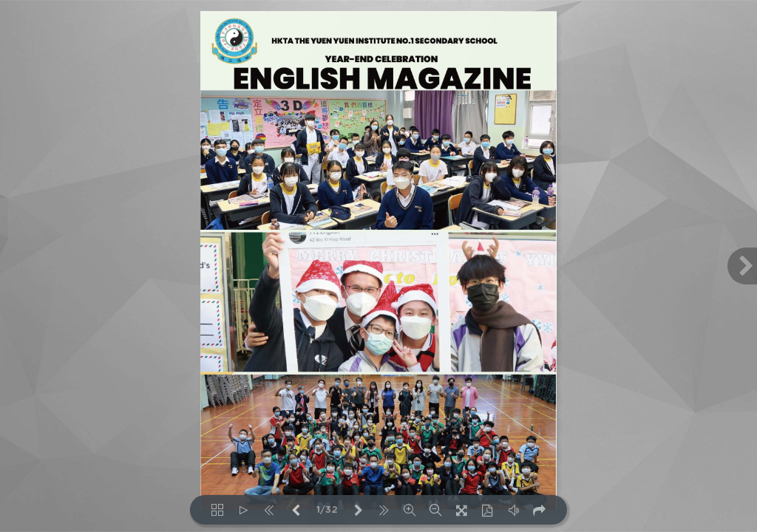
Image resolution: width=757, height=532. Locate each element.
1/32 (327, 510)
